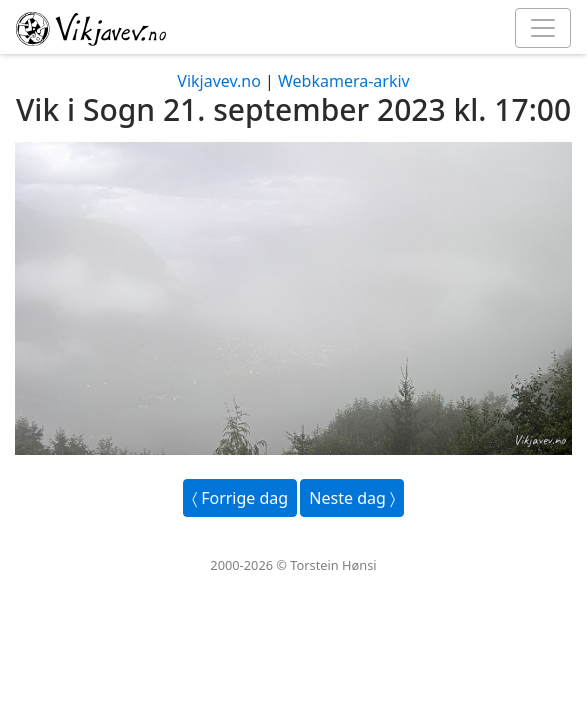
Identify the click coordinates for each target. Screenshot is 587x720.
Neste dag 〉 (352, 498)
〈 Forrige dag (240, 498)
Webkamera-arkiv (344, 81)
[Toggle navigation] (543, 28)
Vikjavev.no (219, 81)
